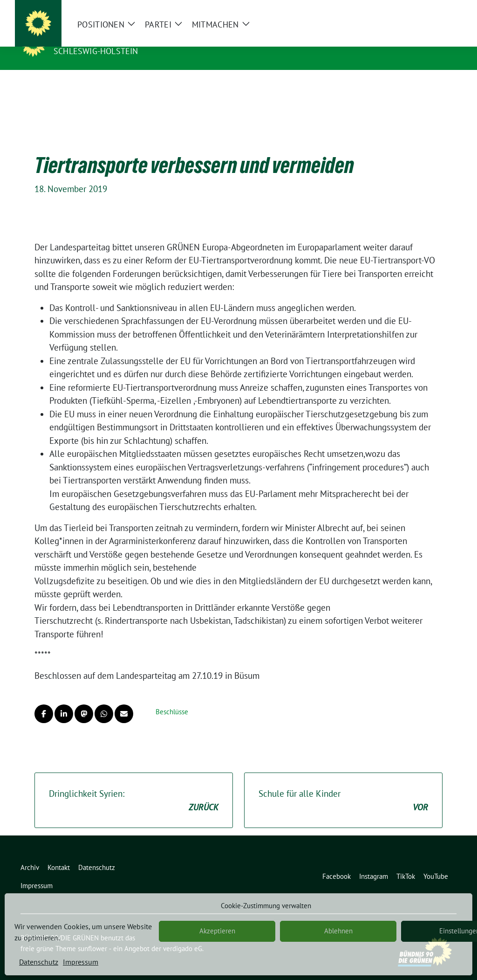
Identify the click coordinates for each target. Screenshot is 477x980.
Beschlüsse (172, 697)
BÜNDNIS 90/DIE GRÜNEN (111, 38)
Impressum (81, 962)
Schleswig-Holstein (96, 51)
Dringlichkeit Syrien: (134, 786)
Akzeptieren (217, 931)
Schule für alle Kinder (343, 786)
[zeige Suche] (440, 9)
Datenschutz (39, 962)
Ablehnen (338, 931)
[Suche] (427, 9)
